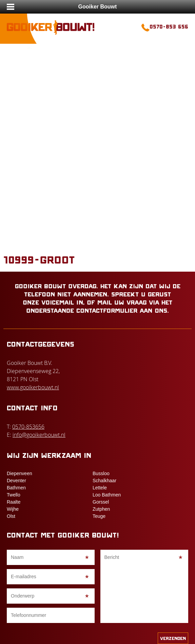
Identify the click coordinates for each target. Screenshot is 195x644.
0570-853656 (28, 427)
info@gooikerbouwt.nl (39, 435)
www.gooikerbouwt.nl (33, 387)
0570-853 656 (169, 26)
